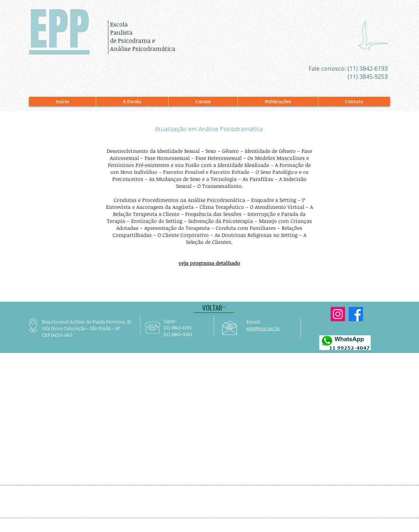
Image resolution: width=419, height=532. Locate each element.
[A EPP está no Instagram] (338, 314)
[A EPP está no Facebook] (356, 314)
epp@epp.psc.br (263, 328)
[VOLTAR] (214, 307)
